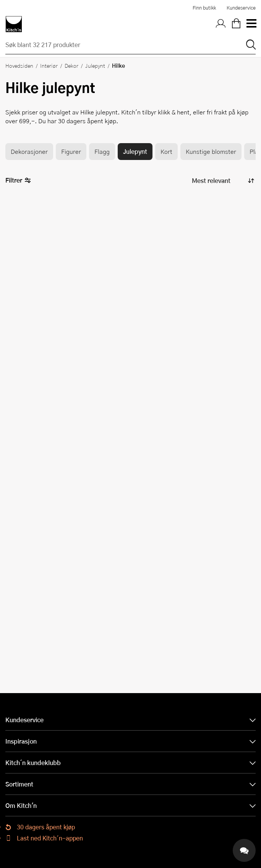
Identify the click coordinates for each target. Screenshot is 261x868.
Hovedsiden (19, 65)
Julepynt (95, 65)
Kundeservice (241, 8)
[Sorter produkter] (222, 181)
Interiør (49, 65)
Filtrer (18, 180)
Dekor (71, 65)
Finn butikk (204, 8)
